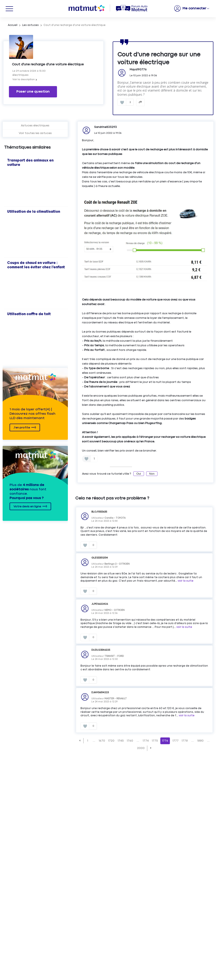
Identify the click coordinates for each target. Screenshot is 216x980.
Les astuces (30, 25)
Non (152, 473)
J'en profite (22, 427)
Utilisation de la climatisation (34, 211)
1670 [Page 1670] (102, 740)
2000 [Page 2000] (141, 747)
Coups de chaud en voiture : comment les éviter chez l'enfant (36, 264)
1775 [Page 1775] (155, 740)
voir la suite (186, 580)
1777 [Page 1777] (176, 740)
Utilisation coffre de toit (29, 313)
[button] (80, 740)
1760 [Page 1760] (130, 740)
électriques (20, 75)
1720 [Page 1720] (111, 740)
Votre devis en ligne (27, 506)
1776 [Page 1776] (165, 740)
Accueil (13, 25)
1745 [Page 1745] (121, 740)
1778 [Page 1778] (185, 740)
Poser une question (33, 91)
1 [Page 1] (88, 740)
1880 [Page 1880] (200, 740)
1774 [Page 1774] (146, 740)
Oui (139, 473)
